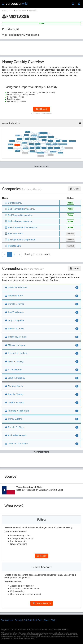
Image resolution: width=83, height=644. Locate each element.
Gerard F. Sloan (25, 148)
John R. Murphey (10, 148)
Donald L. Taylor (10, 144)
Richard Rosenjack (57, 148)
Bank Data (37, 620)
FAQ (53, 620)
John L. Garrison (32, 151)
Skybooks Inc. (44, 148)
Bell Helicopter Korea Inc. (41, 153)
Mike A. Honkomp (27, 132)
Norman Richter (31, 144)
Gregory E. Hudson (25, 153)
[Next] (19, 255)
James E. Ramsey (48, 144)
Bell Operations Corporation (69, 148)
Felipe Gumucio (50, 148)
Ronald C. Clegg (18, 151)
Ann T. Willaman (44, 140)
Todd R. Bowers (60, 152)
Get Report (41, 109)
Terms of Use (7, 620)
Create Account (41, 603)
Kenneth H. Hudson (34, 135)
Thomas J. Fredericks (53, 151)
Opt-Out (27, 620)
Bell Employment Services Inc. (63, 144)
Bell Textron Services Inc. (43, 133)
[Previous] (5, 255)
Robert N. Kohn (51, 141)
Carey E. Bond (55, 144)
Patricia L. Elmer (18, 136)
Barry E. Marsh (58, 141)
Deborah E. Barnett (51, 137)
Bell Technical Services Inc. (43, 137)
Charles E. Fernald (12, 141)
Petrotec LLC (32, 148)
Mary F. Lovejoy (38, 144)
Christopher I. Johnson (72, 141)
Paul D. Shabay (65, 141)
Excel (74, 189)
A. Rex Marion (38, 148)
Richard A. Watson (51, 155)
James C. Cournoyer (16, 444)
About (46, 620)
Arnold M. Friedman (33, 139)
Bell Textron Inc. (14, 233)
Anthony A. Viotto (25, 143)
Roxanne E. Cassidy (41, 156)
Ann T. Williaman (19, 139)
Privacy (18, 620)
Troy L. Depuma (26, 135)
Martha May (27, 139)
